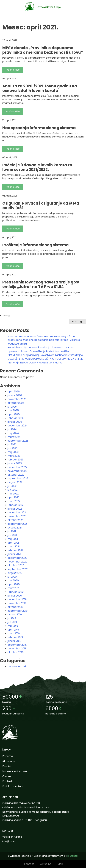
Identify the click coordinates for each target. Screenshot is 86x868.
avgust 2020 (15, 573)
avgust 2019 (15, 615)
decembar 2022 (17, 467)
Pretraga (6, 316)
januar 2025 (15, 422)
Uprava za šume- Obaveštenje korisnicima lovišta (38, 351)
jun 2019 (12, 622)
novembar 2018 (17, 649)
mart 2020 (14, 588)
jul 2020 (12, 577)
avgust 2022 (15, 482)
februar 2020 (16, 592)
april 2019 (13, 630)
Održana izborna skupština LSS (21, 803)
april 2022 (14, 497)
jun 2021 (12, 535)
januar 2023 (15, 463)
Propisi (6, 766)
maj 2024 (13, 433)
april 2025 (14, 414)
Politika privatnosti (14, 786)
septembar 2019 (18, 611)
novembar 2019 (17, 603)
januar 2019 (14, 641)
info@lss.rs (9, 841)
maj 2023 (13, 452)
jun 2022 (12, 490)
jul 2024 (12, 429)
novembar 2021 (17, 516)
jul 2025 (12, 407)
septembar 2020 (18, 569)
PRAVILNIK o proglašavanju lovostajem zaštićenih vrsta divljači (45, 355)
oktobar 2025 (16, 403)
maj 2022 (13, 494)
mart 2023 (14, 456)
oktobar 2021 (15, 520)
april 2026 (14, 392)
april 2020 (14, 584)
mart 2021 (14, 547)
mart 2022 (14, 501)
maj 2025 (13, 410)
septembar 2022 (18, 478)
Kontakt (7, 781)
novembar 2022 (17, 471)
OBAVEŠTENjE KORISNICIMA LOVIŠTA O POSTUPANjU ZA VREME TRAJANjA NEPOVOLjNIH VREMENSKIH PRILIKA (45, 361)
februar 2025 (16, 418)
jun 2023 (12, 448)
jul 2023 (12, 444)
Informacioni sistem (15, 771)
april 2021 (13, 543)
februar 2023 (15, 460)
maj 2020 (13, 581)
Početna (8, 756)
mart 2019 (14, 633)
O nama (7, 776)
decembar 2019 (17, 599)
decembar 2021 (17, 513)
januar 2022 (15, 509)
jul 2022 (12, 486)
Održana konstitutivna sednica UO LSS (26, 807)
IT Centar (73, 856)
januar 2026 (15, 395)
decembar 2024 (18, 426)
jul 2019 (12, 618)
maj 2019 (13, 626)
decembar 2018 (17, 645)
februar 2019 (15, 637)
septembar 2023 (18, 441)
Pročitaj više (13, 70)
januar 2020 (15, 596)
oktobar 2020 (16, 565)
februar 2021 (15, 550)
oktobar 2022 (16, 475)
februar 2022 (15, 505)
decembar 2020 (17, 558)
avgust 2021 (15, 528)
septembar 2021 (18, 524)
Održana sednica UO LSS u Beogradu (25, 820)
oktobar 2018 (16, 652)
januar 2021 (14, 554)
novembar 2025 (17, 399)
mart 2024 (14, 437)
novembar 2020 (17, 562)
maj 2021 (13, 539)
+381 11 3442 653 (12, 837)
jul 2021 (12, 531)
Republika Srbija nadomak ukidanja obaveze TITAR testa (42, 347)
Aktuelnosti (9, 761)
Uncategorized (17, 667)
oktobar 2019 (15, 607)
